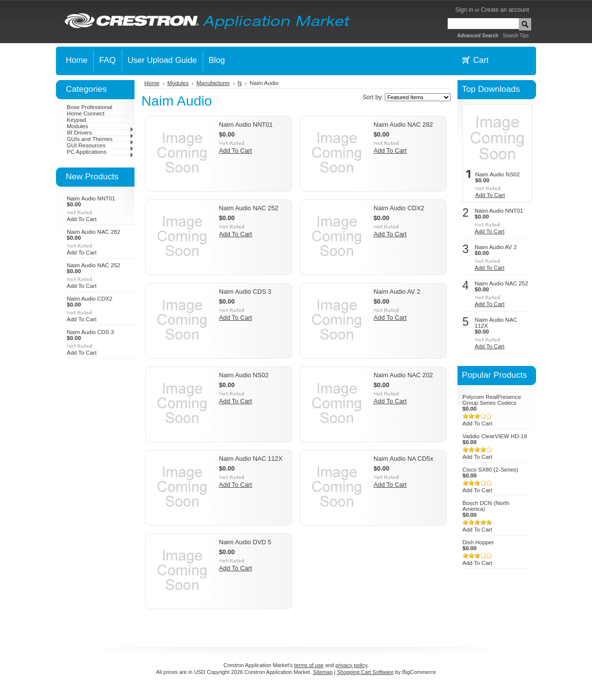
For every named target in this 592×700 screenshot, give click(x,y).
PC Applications (100, 152)
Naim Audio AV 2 (397, 292)
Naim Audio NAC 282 (94, 232)
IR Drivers (100, 133)
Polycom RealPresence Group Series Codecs (492, 400)
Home (152, 83)
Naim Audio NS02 (244, 375)
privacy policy (351, 665)
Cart (481, 60)
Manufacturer (213, 83)
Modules (100, 126)
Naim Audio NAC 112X (251, 459)
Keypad (76, 120)
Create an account (505, 10)
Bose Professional (90, 107)
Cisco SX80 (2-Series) (490, 470)
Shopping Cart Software (365, 672)
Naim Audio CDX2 (90, 299)
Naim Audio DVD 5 (245, 542)
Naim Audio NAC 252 (94, 265)
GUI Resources (100, 145)
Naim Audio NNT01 (91, 198)
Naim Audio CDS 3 (90, 332)
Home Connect (86, 113)
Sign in (464, 10)
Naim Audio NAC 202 (403, 375)
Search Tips (516, 36)
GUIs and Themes (100, 139)
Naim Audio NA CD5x (404, 459)
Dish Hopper (478, 542)
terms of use (309, 665)
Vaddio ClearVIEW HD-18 (495, 436)
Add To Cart (82, 219)
